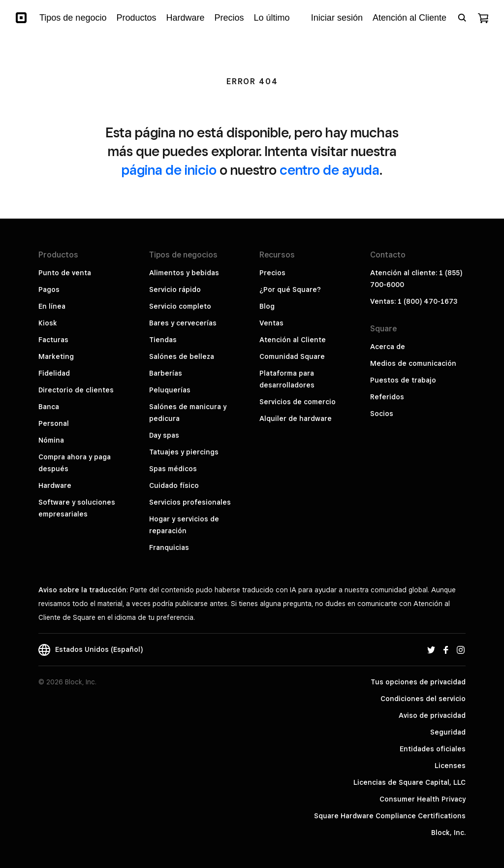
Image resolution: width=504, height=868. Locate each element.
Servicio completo (180, 306)
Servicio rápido (175, 289)
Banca (49, 407)
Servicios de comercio (298, 402)
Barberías (166, 373)
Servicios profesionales (190, 502)
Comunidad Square (292, 356)
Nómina (51, 440)
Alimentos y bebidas (184, 273)
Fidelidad (54, 373)
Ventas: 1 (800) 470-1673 (414, 301)
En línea (52, 306)
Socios (382, 414)
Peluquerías (170, 390)
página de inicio (169, 170)
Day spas (164, 435)
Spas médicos (173, 469)
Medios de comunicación (413, 363)
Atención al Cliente (293, 340)
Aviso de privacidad (432, 715)
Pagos (49, 289)
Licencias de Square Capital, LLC (409, 782)
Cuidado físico (174, 485)
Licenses (450, 766)
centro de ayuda (330, 170)
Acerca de (388, 347)
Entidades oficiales (433, 749)
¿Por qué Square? (290, 289)
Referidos (387, 397)
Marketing (56, 356)
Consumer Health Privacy (423, 799)
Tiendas (163, 340)
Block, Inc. (448, 833)
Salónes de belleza (182, 356)
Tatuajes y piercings (184, 452)
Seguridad (448, 732)
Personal (54, 423)
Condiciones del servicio (423, 699)
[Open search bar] (462, 18)
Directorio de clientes (76, 390)
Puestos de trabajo (403, 380)
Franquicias (169, 547)
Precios (272, 273)
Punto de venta (65, 273)
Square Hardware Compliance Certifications (390, 816)
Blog (267, 306)
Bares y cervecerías (183, 323)
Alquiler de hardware (296, 418)
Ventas (271, 323)
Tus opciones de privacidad (418, 682)
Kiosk (48, 323)
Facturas (53, 340)
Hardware (55, 485)
